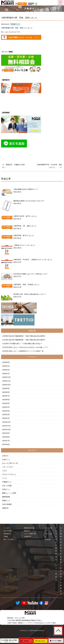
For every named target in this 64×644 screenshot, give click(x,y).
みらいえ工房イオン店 (10, 463)
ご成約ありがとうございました (24, 245)
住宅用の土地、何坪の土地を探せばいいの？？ (30, 294)
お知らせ (5, 456)
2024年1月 (6, 366)
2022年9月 (6, 388)
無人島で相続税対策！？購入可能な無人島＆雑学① (27, 340)
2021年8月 (6, 437)
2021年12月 (6, 422)
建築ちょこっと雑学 (9, 493)
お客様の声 (28, 537)
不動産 (6, 537)
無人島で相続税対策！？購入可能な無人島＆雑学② (27, 336)
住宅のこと (6, 489)
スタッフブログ (8, 467)
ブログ (5, 471)
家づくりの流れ (9, 539)
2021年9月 (6, 433)
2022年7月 (6, 396)
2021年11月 (6, 426)
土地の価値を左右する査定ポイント (26, 189)
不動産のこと (7, 482)
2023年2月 (6, 370)
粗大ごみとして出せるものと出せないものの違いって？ (29, 347)
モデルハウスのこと (9, 474)
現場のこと (6, 500)
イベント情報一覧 (30, 534)
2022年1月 (6, 418)
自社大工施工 (8, 531)
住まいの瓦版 (7, 486)
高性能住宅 (7, 534)
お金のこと (6, 459)
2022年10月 (6, 385)
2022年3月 (6, 411)
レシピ (5, 478)
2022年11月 (6, 381)
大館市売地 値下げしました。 (24, 235)
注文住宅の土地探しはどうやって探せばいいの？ (30, 274)
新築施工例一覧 (29, 528)
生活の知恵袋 (7, 504)
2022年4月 (6, 407)
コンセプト (7, 528)
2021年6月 (6, 444)
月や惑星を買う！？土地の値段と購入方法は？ (26, 344)
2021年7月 (6, 441)
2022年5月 (6, 403)
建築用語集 (6, 497)
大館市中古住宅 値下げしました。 (26, 216)
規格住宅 (5, 508)
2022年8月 (6, 392)
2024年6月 (6, 362)
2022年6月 (6, 400)
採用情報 (48, 539)
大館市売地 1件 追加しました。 (25, 226)
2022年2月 (6, 415)
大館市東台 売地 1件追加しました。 (27, 284)
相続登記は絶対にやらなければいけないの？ (29, 201)
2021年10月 (6, 430)
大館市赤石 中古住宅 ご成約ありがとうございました (33, 260)
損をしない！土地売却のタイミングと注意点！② (26, 351)
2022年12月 (6, 377)
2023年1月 (6, 374)
